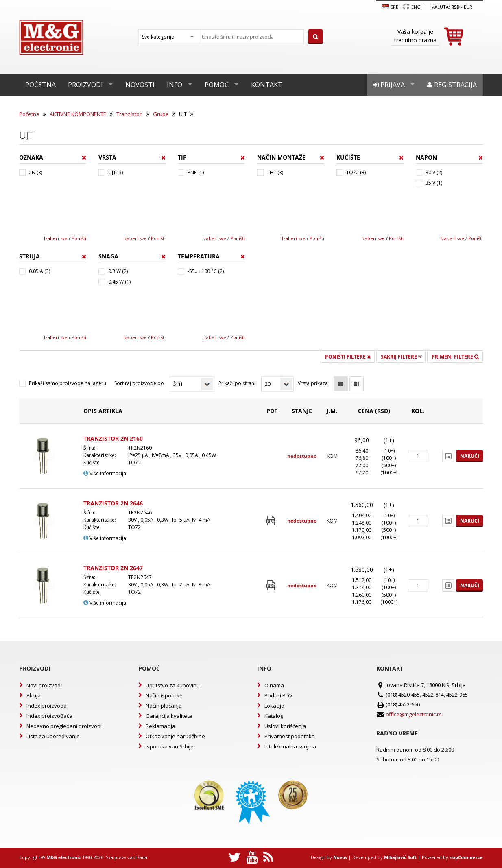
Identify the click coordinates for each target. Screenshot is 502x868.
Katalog (274, 716)
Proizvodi (85, 85)
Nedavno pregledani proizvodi (64, 726)
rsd (455, 7)
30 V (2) (434, 172)
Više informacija (105, 473)
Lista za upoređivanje (53, 736)
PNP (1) (196, 172)
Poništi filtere (348, 357)
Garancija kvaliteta (169, 716)
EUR (468, 7)
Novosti (140, 85)
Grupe (161, 114)
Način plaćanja (164, 706)
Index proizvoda (47, 706)
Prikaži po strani (237, 383)
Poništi (79, 238)
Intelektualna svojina (290, 746)
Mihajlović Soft (400, 857)
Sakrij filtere (401, 357)
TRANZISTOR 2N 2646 (113, 503)
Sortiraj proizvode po (139, 383)
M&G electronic (64, 857)
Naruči (470, 456)
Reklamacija (160, 726)
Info (175, 85)
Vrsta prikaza (313, 383)
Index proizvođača (49, 716)
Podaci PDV (278, 695)
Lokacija (274, 706)
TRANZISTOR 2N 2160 (113, 438)
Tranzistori (130, 114)
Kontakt (267, 85)
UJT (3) (116, 172)
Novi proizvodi (44, 685)
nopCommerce (466, 857)
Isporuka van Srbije (170, 746)
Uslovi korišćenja (285, 726)
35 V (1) (434, 183)
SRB (390, 7)
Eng (412, 7)
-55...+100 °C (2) (206, 271)
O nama (274, 685)
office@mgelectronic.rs (414, 714)
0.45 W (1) (119, 282)
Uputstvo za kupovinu (173, 685)
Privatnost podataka (290, 736)
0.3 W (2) (118, 271)
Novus (340, 857)
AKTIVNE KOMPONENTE (78, 114)
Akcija (34, 695)
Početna (40, 85)
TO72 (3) (356, 172)
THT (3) (275, 172)
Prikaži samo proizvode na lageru (68, 383)
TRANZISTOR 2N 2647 (113, 568)
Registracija (452, 85)
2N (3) (36, 172)
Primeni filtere (455, 357)
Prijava (389, 85)
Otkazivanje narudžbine (175, 736)
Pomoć (217, 85)
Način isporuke (164, 695)
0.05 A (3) (39, 271)
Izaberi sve (56, 238)
